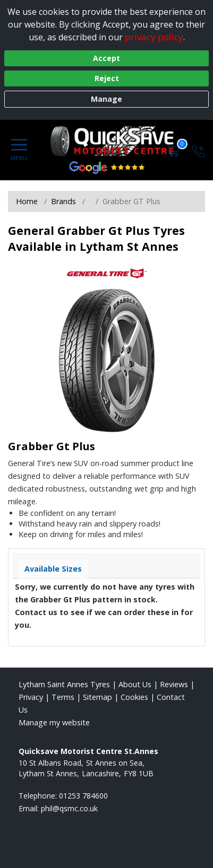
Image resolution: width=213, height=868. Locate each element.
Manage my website (54, 722)
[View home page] (118, 141)
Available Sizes (53, 569)
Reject (107, 78)
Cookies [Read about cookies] (134, 697)
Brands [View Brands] (63, 201)
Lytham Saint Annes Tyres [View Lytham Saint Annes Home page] (64, 684)
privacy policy (154, 37)
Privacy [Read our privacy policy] (31, 697)
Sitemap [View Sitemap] (97, 697)
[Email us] (69, 808)
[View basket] (174, 150)
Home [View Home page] (27, 201)
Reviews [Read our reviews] (174, 684)
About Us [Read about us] (135, 684)
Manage (106, 99)
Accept (106, 58)
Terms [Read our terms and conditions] (63, 697)
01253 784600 (83, 796)
